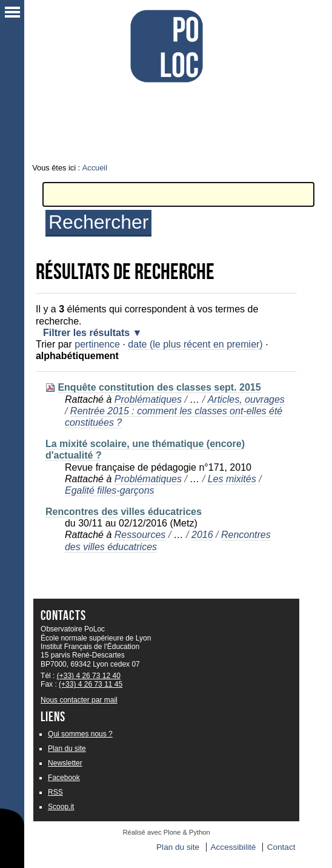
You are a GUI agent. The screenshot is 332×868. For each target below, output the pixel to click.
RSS (55, 792)
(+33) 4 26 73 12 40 (89, 676)
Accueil (95, 168)
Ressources (140, 535)
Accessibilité (233, 847)
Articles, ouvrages (246, 399)
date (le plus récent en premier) (195, 344)
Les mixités (232, 479)
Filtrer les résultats (86, 333)
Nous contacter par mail (79, 700)
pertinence (97, 344)
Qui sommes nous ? (80, 734)
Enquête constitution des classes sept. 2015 (159, 387)
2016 (202, 535)
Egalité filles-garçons (110, 490)
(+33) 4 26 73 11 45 (91, 684)
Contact (281, 847)
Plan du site (67, 749)
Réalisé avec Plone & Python (167, 832)
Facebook (64, 778)
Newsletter (65, 763)
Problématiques (148, 399)
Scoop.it (61, 807)
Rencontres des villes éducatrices (124, 512)
